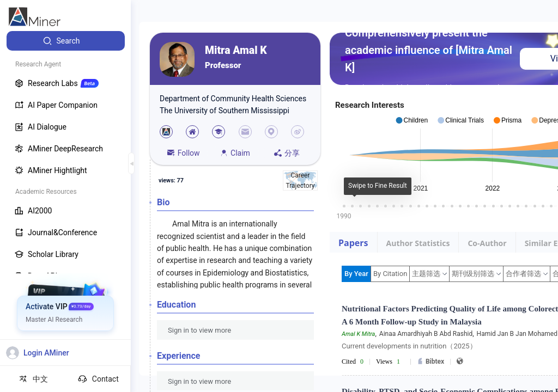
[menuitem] (66, 41)
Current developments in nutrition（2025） (409, 346)
